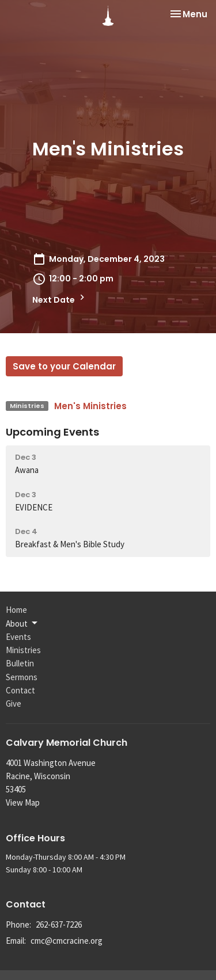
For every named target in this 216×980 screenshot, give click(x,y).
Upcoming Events (52, 432)
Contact (20, 690)
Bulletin (20, 663)
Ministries (23, 650)
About (22, 623)
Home (16, 610)
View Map (23, 802)
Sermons (22, 677)
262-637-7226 (59, 924)
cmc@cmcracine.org (67, 941)
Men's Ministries (90, 406)
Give (14, 703)
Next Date (60, 299)
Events (18, 637)
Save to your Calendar (64, 366)
